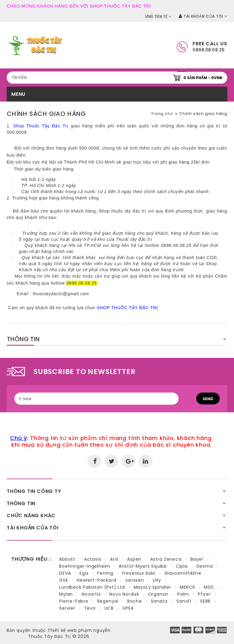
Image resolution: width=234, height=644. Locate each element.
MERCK (187, 587)
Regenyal (108, 601)
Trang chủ (162, 114)
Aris (114, 559)
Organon (158, 594)
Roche (135, 601)
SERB (205, 601)
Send (208, 399)
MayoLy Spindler (152, 587)
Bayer (197, 559)
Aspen (134, 559)
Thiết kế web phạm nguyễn (79, 630)
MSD (209, 587)
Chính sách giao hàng (203, 114)
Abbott (67, 559)
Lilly (157, 580)
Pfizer (204, 594)
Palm (183, 594)
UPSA (128, 608)
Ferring (105, 573)
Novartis (91, 594)
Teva (90, 608)
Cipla (182, 566)
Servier (67, 608)
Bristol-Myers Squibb (143, 566)
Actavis (93, 559)
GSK (64, 580)
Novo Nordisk (124, 594)
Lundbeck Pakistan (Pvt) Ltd (92, 587)
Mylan (66, 594)
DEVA (65, 573)
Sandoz (159, 601)
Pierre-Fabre (74, 601)
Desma (205, 566)
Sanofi (184, 601)
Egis (84, 573)
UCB (109, 608)
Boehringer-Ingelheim (85, 566)
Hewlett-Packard (96, 580)
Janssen (135, 580)
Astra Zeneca (166, 559)
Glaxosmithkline (183, 573)
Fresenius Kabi (139, 573)
